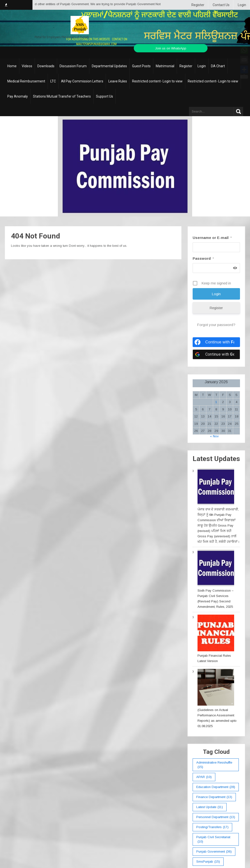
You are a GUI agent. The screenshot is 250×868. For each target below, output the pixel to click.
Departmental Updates (109, 66)
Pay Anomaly (18, 96)
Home (12, 66)
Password (203, 258)
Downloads (46, 66)
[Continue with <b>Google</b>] (216, 354)
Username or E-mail (212, 238)
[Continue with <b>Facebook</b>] (216, 342)
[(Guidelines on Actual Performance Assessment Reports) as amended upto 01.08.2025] (216, 688)
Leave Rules (118, 81)
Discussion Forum (73, 66)
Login (242, 5)
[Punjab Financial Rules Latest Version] (216, 634)
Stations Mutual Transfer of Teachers (62, 96)
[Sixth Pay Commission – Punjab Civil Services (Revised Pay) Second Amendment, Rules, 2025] (216, 569)
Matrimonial (165, 66)
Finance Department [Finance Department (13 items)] (214, 797)
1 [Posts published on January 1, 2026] (216, 402)
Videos (27, 66)
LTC (53, 81)
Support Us (104, 96)
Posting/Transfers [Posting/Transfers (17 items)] (212, 827)
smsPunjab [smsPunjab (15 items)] (208, 862)
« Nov (214, 436)
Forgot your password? (216, 325)
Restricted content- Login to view (157, 81)
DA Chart (218, 66)
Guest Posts (141, 66)
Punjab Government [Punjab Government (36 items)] (214, 852)
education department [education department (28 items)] (216, 787)
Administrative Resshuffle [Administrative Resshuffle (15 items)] (214, 765)
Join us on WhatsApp (171, 48)
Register (198, 5)
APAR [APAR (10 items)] (204, 777)
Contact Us (221, 5)
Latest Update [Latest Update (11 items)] (210, 807)
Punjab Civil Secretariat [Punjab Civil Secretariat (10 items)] (213, 840)
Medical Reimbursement (26, 81)
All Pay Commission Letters (82, 81)
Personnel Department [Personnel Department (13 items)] (216, 817)
